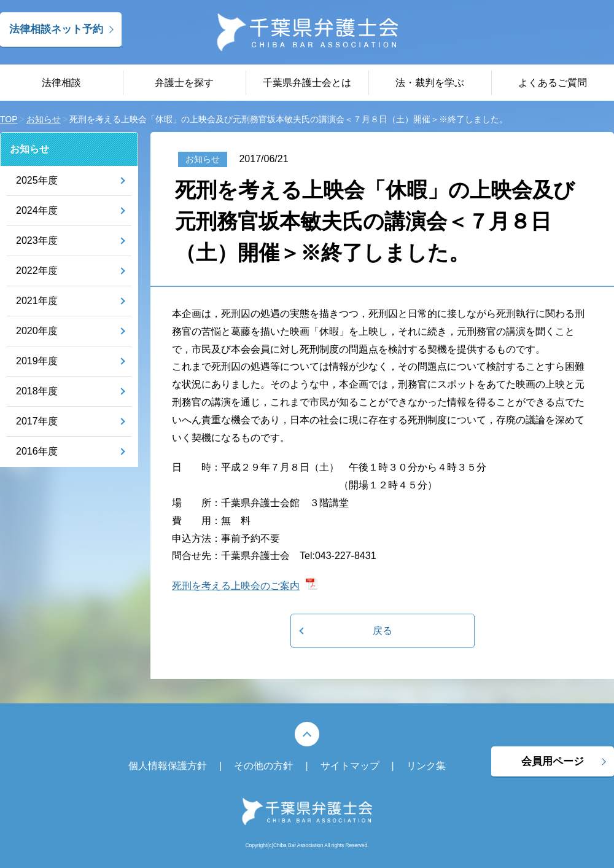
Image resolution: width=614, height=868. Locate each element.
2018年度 (37, 391)
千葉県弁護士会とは (307, 83)
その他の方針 (263, 766)
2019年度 (37, 361)
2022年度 (37, 271)
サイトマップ (350, 766)
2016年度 (37, 451)
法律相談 (61, 83)
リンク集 (426, 766)
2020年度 (37, 331)
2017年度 (37, 421)
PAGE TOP (307, 734)
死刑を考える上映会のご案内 (236, 586)
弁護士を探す (184, 83)
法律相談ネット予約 (56, 29)
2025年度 (37, 180)
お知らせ (29, 149)
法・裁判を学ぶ (430, 83)
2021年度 (37, 301)
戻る (383, 631)
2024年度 (37, 210)
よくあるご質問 (553, 83)
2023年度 (37, 240)
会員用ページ (553, 761)
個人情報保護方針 (168, 766)
